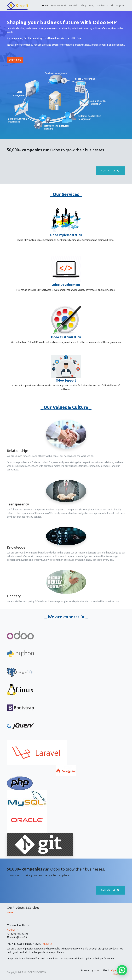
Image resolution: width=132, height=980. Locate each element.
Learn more (15, 60)
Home (10, 912)
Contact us (110, 171)
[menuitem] (45, 6)
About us (48, 944)
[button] (112, 6)
